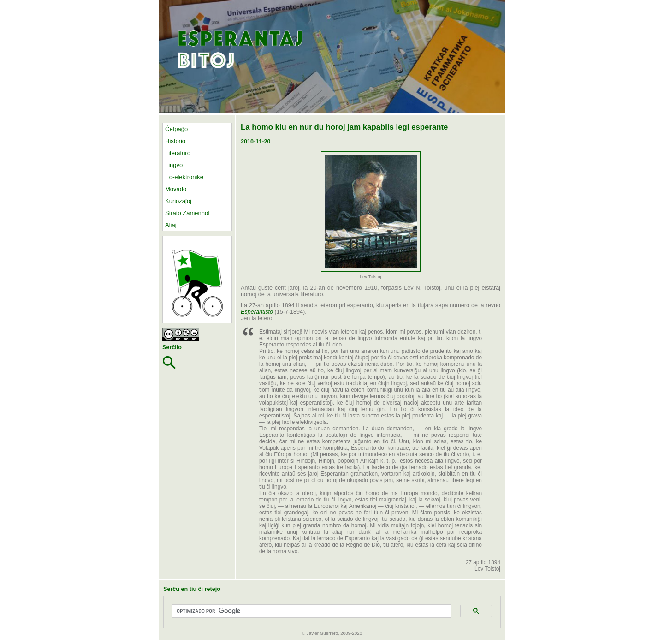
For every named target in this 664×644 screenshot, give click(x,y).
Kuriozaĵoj (178, 201)
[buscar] (308, 611)
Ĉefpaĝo (176, 129)
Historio (175, 141)
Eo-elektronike (184, 177)
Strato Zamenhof (187, 213)
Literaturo (178, 153)
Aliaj (171, 225)
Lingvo (174, 165)
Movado (176, 189)
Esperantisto (257, 312)
